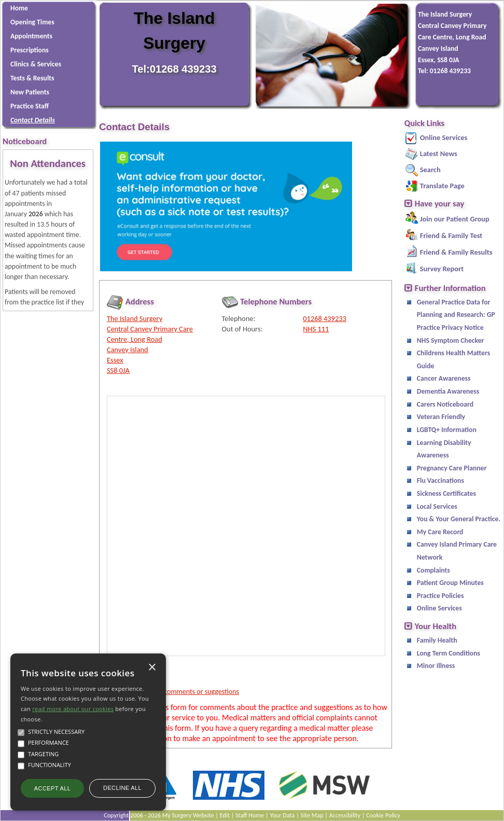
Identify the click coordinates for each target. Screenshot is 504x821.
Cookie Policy (383, 815)
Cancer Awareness (444, 378)
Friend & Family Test (451, 235)
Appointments (31, 36)
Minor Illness (436, 666)
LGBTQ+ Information (447, 430)
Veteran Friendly (441, 417)
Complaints (433, 570)
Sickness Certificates (446, 493)
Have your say (439, 204)
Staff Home (250, 815)
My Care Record (440, 532)
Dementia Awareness (448, 391)
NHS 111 (316, 329)
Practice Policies (440, 596)
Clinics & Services (36, 64)
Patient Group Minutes (450, 583)
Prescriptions (30, 50)
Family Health (437, 640)
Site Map (312, 815)
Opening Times (32, 22)
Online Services (444, 137)
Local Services (437, 506)
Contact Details (33, 120)
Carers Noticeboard (445, 404)
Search (430, 170)
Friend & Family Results (456, 252)
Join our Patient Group (455, 219)
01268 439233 (324, 318)
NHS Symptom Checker (451, 340)
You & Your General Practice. (459, 519)
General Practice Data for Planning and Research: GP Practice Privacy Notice (456, 315)
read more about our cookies (73, 709)
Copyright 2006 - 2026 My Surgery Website (159, 815)
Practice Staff (30, 106)
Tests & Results (32, 78)
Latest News (439, 154)
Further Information (450, 288)
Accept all (52, 788)
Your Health (436, 626)
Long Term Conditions (449, 653)
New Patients (30, 92)
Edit (225, 815)
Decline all (122, 788)
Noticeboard (25, 141)
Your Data (282, 815)
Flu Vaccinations (440, 481)
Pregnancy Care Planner (452, 468)
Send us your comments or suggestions (182, 692)
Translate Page (442, 186)
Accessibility (345, 815)
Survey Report (442, 269)
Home (19, 8)
